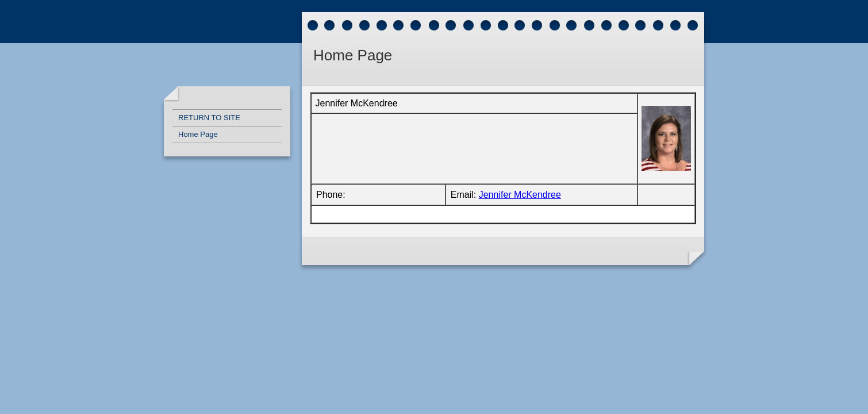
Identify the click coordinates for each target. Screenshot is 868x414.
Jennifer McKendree (520, 195)
